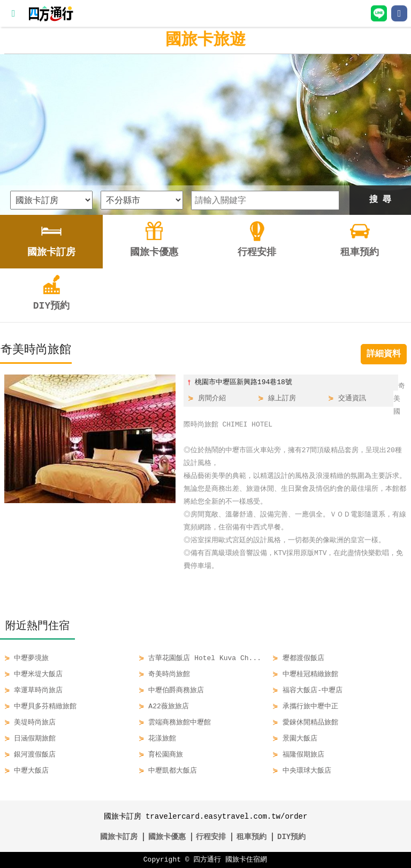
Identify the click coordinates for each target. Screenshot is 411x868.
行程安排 (211, 837)
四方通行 (207, 860)
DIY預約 (291, 837)
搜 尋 (380, 200)
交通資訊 (352, 399)
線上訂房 (282, 399)
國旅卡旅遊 (205, 40)
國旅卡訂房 (119, 837)
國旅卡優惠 (167, 837)
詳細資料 (384, 354)
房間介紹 (212, 399)
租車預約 (252, 837)
